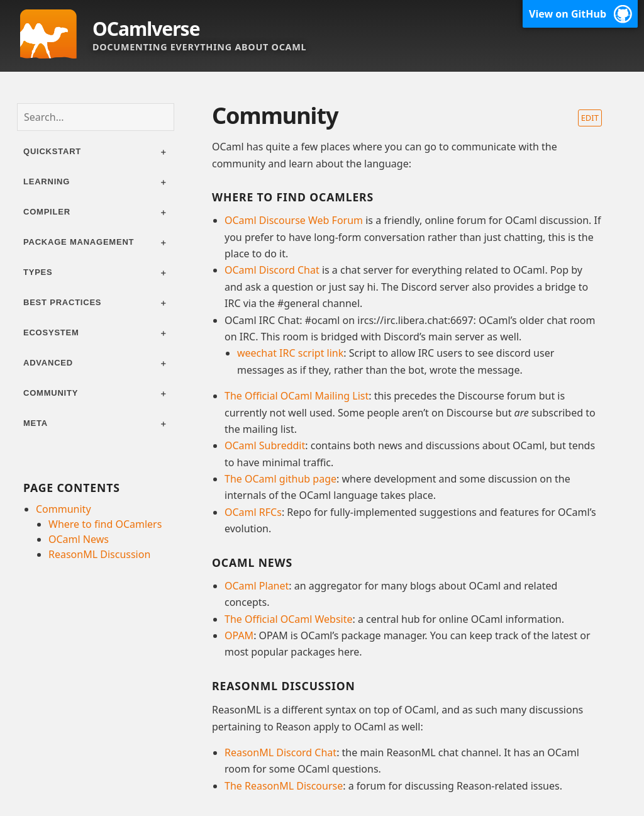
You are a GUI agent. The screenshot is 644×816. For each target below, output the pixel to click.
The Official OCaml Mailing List (297, 396)
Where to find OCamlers (105, 524)
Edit (590, 118)
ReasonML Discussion (99, 554)
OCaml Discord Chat (272, 270)
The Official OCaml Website (289, 619)
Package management (79, 242)
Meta (36, 423)
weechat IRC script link (290, 353)
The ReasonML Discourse (284, 786)
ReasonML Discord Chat (280, 752)
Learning (47, 182)
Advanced (48, 363)
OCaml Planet (257, 586)
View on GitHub (568, 14)
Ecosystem (51, 333)
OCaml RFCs (253, 512)
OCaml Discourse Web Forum (294, 220)
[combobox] (96, 117)
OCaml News (79, 539)
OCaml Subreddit (265, 445)
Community (51, 393)
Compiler (47, 212)
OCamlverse (146, 29)
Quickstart (52, 151)
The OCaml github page (280, 479)
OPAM (239, 635)
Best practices (62, 302)
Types (38, 272)
